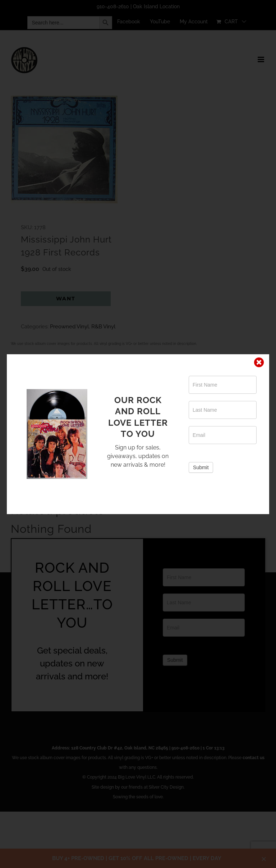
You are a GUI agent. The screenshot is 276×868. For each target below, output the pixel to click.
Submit (201, 467)
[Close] (259, 363)
